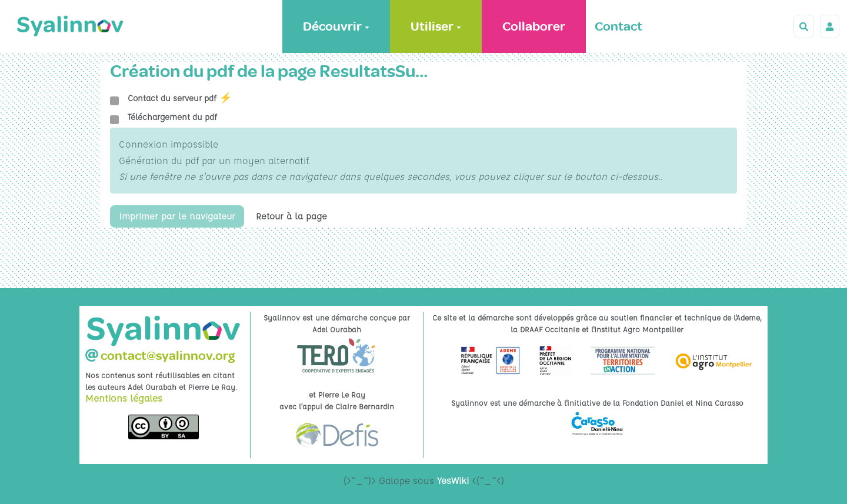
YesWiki (453, 480)
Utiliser (436, 26)
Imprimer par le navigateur (179, 216)
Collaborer (534, 26)
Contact (618, 26)
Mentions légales (124, 398)
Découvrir (336, 26)
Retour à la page (296, 216)
